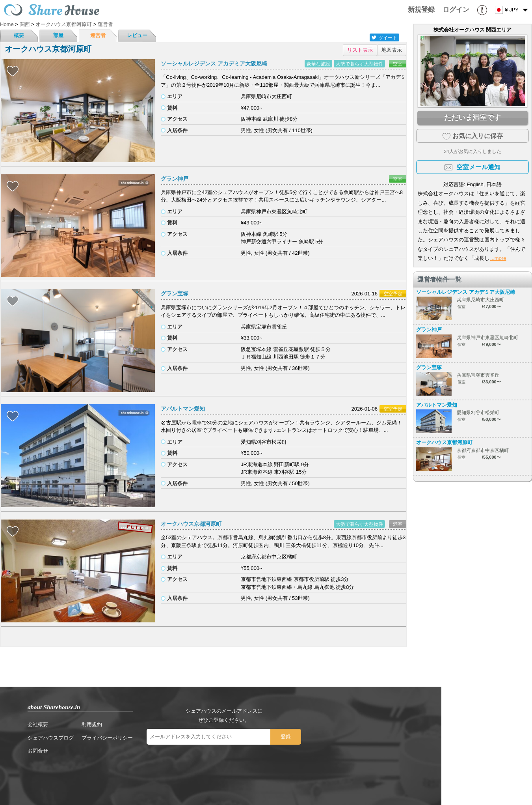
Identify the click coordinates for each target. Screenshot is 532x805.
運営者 (98, 35)
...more (498, 258)
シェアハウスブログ (51, 738)
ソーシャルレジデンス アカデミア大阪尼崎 (214, 64)
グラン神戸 (175, 179)
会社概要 (38, 724)
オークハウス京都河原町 (191, 524)
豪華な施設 (318, 64)
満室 (398, 524)
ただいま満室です (472, 118)
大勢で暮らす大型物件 (359, 64)
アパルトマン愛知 (183, 409)
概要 (19, 35)
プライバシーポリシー (107, 738)
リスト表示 (360, 50)
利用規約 (92, 724)
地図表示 (392, 50)
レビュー (137, 35)
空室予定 (393, 294)
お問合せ (38, 751)
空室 (398, 64)
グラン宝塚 (175, 293)
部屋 (58, 35)
